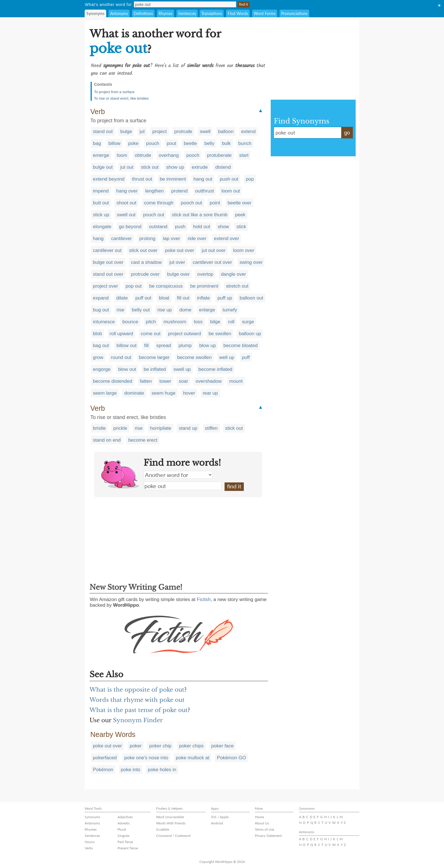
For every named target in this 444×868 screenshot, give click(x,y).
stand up (188, 428)
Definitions (143, 13)
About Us (262, 823)
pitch (151, 322)
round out (121, 357)
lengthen (154, 191)
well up (227, 357)
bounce (130, 322)
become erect (143, 440)
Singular (124, 836)
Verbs (89, 848)
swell (205, 132)
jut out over (214, 250)
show (223, 227)
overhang (169, 155)
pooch (193, 155)
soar (183, 381)
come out (151, 334)
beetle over (240, 203)
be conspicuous (166, 286)
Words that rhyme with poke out (137, 700)
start (244, 155)
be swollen (220, 334)
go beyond (130, 227)
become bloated (241, 346)
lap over (172, 239)
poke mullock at (193, 758)
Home (259, 817)
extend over (227, 239)
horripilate (161, 428)
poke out (183, 486)
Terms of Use (264, 829)
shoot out (126, 203)
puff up (225, 298)
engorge (102, 369)
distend (223, 167)
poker (136, 746)
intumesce (104, 322)
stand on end (107, 440)
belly (209, 143)
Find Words (238, 13)
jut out (127, 167)
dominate (134, 393)
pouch (153, 143)
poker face (222, 746)
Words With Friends (171, 823)
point (215, 203)
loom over (244, 250)
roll (231, 322)
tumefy (230, 310)
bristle (99, 428)
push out (229, 179)
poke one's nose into (146, 758)
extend (248, 132)
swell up (182, 369)
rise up (165, 310)
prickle (120, 428)
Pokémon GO (231, 758)
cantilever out (107, 250)
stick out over (143, 250)
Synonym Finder (138, 720)
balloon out (251, 298)
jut (142, 132)
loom (122, 155)
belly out (141, 310)
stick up (101, 215)
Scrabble (163, 829)
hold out (202, 227)
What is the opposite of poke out (137, 690)
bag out (101, 346)
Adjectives (125, 817)
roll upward (121, 334)
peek (240, 215)
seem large (105, 393)
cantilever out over (212, 262)
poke (133, 143)
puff (246, 357)
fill (146, 346)
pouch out (154, 215)
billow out (126, 346)
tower (165, 381)
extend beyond (109, 179)
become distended (113, 381)
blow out (127, 369)
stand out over (108, 274)
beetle (190, 143)
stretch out (237, 286)
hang (98, 239)
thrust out (142, 179)
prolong (147, 239)
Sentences (187, 13)
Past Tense (125, 842)
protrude (183, 132)
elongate (102, 227)
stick (241, 227)
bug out (101, 310)
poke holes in (162, 770)
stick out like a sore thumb (200, 215)
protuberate (219, 155)
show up (175, 167)
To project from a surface (114, 92)
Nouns (90, 842)
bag (97, 143)
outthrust (204, 191)
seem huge (164, 393)
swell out (126, 215)
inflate (203, 298)
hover (189, 393)
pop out (134, 286)
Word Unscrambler (170, 817)
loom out (231, 191)
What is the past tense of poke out (139, 710)
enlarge (207, 310)
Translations (212, 13)
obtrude (143, 155)
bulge (126, 132)
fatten (146, 381)
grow (98, 357)
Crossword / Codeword (173, 836)
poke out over (180, 250)
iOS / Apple (220, 817)
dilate (122, 298)
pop (250, 179)
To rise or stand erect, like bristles (121, 98)
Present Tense (128, 848)
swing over (251, 262)
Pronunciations (294, 13)
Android (217, 823)
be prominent (204, 286)
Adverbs (124, 823)
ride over (197, 239)
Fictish (204, 599)
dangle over (233, 274)
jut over (177, 262)
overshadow (209, 381)
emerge (101, 155)
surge (248, 322)
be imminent (173, 179)
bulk (226, 143)
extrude (200, 167)
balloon (226, 132)
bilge (215, 322)
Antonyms (119, 13)
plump (185, 346)
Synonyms (95, 13)
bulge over (178, 274)
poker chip (160, 746)
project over (105, 286)
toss (198, 322)
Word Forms (265, 13)
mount (236, 381)
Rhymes (166, 13)
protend (180, 191)
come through (159, 203)
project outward (184, 334)
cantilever (122, 239)
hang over (127, 191)
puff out (143, 298)
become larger (154, 357)
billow (115, 143)
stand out (103, 132)
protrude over (145, 274)
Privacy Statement (268, 836)
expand (101, 298)
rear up (210, 393)
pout (171, 143)
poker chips (191, 746)
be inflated (155, 369)
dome (185, 310)
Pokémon (103, 770)
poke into (131, 770)
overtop (205, 274)
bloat (164, 298)
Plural (122, 829)
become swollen (195, 357)
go (347, 133)
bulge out (103, 167)
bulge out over (108, 262)
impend (101, 191)
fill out (183, 298)
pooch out (192, 203)
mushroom (175, 322)
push (180, 227)
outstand (158, 227)
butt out (101, 203)
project (160, 132)
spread (164, 346)
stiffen (211, 428)
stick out (150, 167)
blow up (208, 346)
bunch (245, 143)
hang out (203, 179)
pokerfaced (105, 758)
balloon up (250, 334)
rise (120, 310)
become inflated (215, 369)
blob (97, 334)
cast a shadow (146, 262)
